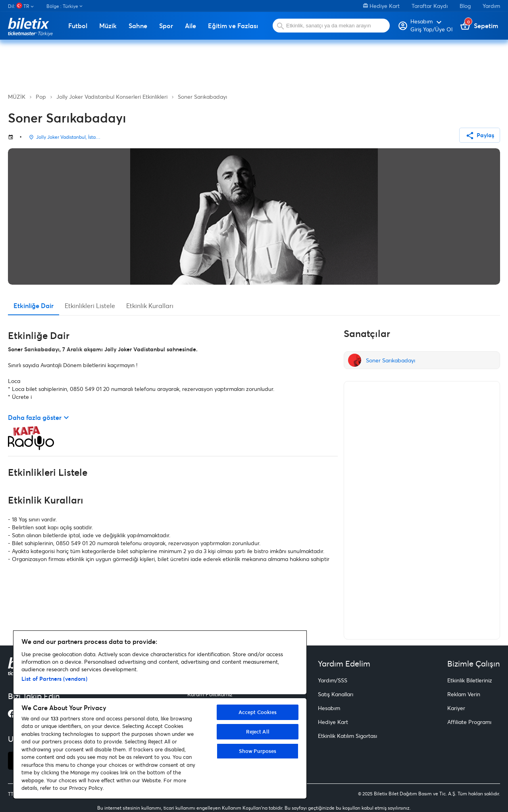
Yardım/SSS (333, 680)
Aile (190, 26)
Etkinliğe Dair (34, 305)
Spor (166, 26)
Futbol (78, 26)
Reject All (258, 732)
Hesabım (329, 708)
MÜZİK (17, 97)
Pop (41, 97)
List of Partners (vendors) (54, 679)
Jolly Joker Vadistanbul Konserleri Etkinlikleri (112, 97)
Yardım (491, 6)
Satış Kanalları (336, 694)
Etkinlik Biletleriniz (470, 680)
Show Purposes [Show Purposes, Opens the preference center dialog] (258, 751)
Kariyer (456, 708)
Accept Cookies (258, 712)
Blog (465, 6)
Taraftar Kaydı (430, 6)
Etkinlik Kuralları (150, 305)
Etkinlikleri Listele (90, 305)
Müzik (108, 26)
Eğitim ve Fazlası (233, 26)
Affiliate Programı (469, 722)
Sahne (138, 26)
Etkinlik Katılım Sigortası (347, 736)
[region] (160, 715)
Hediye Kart (381, 6)
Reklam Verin (464, 694)
